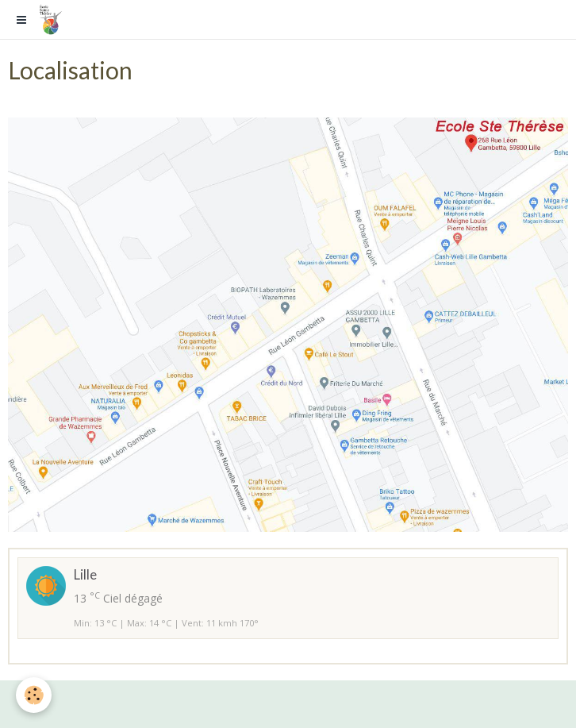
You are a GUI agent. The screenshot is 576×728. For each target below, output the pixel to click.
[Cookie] (34, 695)
